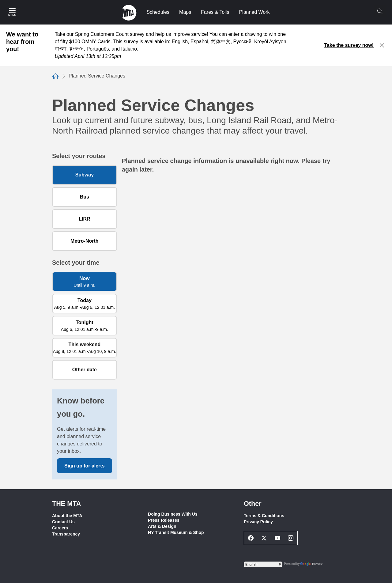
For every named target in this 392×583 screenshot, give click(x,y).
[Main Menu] (12, 12)
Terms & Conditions (264, 516)
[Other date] (85, 370)
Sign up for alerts (85, 466)
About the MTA (67, 516)
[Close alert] (382, 45)
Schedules (158, 12)
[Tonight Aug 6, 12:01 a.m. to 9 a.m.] (85, 326)
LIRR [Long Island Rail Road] (84, 219)
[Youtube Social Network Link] (277, 538)
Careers (60, 528)
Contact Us (63, 522)
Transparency (66, 534)
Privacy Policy (258, 522)
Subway (85, 175)
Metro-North (85, 241)
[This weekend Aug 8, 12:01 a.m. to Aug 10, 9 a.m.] (85, 348)
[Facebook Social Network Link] (251, 538)
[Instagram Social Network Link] (291, 538)
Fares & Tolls (215, 12)
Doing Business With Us (173, 514)
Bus (85, 197)
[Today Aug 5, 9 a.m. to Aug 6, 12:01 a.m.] (85, 304)
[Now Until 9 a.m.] (85, 282)
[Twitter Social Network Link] (264, 538)
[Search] (380, 11)
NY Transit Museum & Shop (176, 532)
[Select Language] (263, 564)
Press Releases (164, 520)
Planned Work (254, 12)
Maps (185, 12)
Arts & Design (162, 526)
